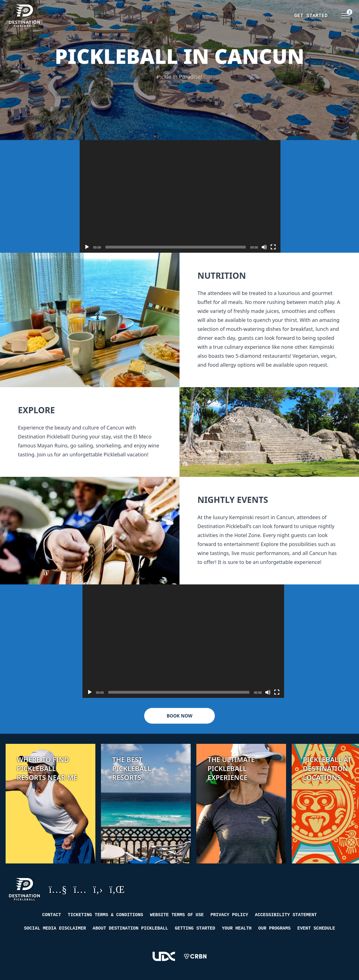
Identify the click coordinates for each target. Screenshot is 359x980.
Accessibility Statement (286, 915)
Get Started (246, 16)
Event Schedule (316, 928)
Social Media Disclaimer (55, 928)
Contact (51, 915)
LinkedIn (117, 889)
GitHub (98, 889)
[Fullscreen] (273, 247)
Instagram (80, 889)
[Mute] (264, 247)
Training (286, 16)
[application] (180, 196)
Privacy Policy (229, 915)
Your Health (237, 928)
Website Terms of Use (177, 915)
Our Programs (274, 928)
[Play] (87, 247)
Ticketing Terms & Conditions (106, 915)
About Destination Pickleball (130, 928)
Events (318, 16)
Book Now (179, 716)
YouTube (58, 889)
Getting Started (195, 928)
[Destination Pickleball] (43, 16)
